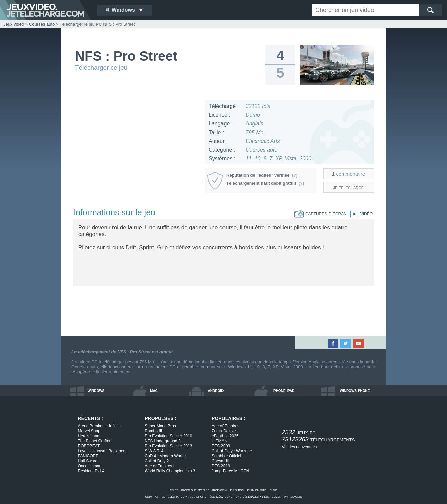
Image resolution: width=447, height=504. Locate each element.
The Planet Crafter (94, 441)
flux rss (237, 490)
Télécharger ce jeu (101, 68)
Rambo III (153, 431)
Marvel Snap (89, 431)
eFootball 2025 (225, 436)
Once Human (90, 466)
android (216, 390)
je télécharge (349, 187)
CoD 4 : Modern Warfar (165, 456)
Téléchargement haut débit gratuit (265, 183)
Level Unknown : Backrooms (103, 451)
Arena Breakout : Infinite (99, 426)
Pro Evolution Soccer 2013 (168, 446)
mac (154, 390)
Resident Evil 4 (91, 471)
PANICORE (88, 456)
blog (273, 490)
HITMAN (219, 441)
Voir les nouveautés (300, 447)
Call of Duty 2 (157, 461)
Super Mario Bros (160, 426)
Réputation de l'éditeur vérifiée (262, 175)
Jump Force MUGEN (230, 471)
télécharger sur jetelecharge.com (198, 490)
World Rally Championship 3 (170, 471)
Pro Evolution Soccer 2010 (168, 436)
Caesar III (220, 461)
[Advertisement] (136, 147)
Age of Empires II (160, 466)
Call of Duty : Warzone (232, 451)
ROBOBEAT (89, 446)
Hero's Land (89, 436)
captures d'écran (321, 213)
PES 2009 (221, 446)
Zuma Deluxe (224, 431)
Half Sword (88, 461)
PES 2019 (221, 466)
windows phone (355, 390)
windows (96, 390)
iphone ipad (283, 390)
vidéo (360, 213)
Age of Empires (226, 426)
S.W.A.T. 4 (154, 451)
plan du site (256, 490)
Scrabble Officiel (226, 456)
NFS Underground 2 (163, 441)
